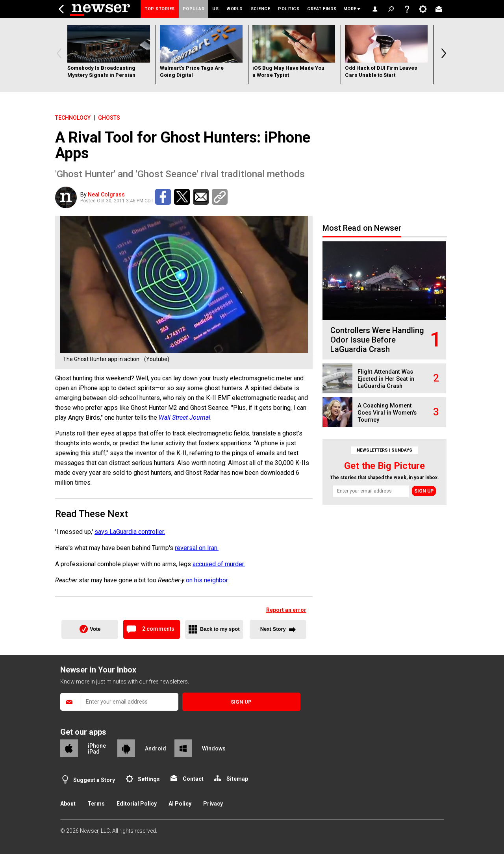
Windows (214, 748)
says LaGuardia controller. (130, 532)
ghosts (109, 118)
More (350, 9)
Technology (73, 118)
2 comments (158, 629)
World (235, 9)
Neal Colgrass (106, 195)
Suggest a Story (94, 780)
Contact (193, 779)
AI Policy (180, 804)
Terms (96, 804)
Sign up (424, 491)
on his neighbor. (207, 580)
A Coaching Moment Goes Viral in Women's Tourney (387, 413)
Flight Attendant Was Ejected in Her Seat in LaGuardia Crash (386, 379)
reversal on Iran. (197, 548)
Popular (194, 9)
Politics (289, 9)
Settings (149, 779)
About (68, 804)
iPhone (97, 746)
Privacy (213, 804)
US (215, 9)
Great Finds (322, 9)
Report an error (286, 610)
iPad (94, 752)
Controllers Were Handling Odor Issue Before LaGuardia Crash (377, 340)
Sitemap (237, 779)
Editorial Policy (137, 804)
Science (261, 9)
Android (156, 748)
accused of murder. (219, 564)
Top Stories (160, 9)
